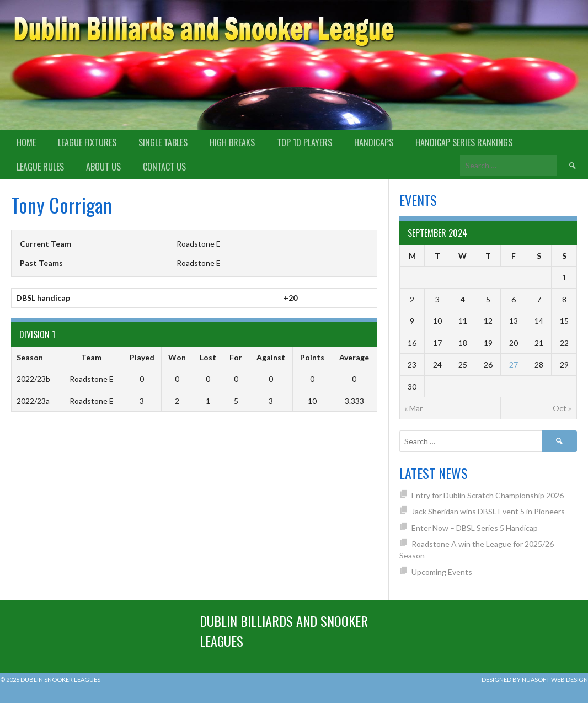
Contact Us (164, 167)
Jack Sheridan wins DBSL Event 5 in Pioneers (488, 511)
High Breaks (232, 142)
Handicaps (374, 142)
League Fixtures (87, 142)
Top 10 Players (304, 142)
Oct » (562, 408)
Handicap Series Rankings (464, 142)
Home (26, 142)
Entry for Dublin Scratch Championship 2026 (488, 495)
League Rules (40, 167)
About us (103, 167)
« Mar (413, 408)
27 (514, 364)
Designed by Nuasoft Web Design (535, 680)
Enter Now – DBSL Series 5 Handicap (475, 528)
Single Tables (163, 142)
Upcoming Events (442, 572)
